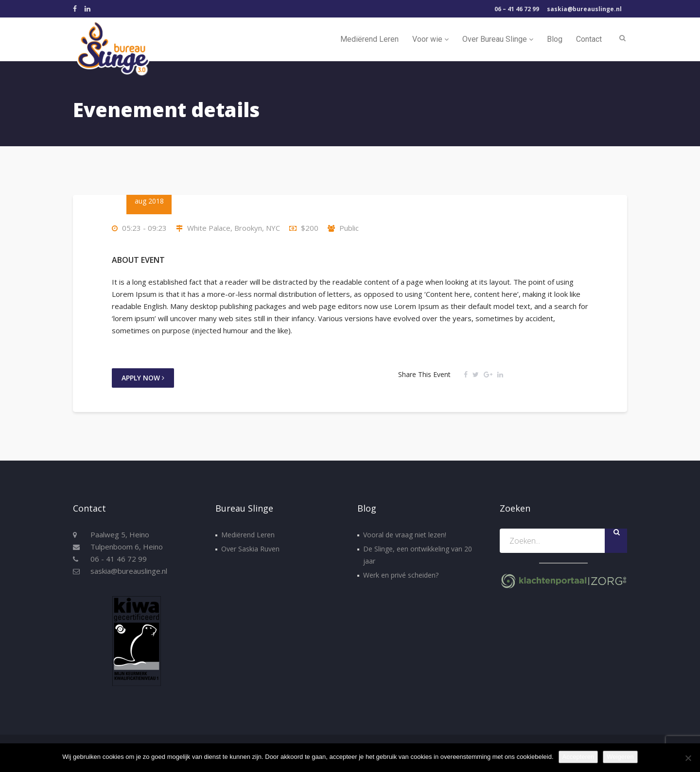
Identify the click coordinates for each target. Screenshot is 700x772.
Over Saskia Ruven (250, 549)
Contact (589, 39)
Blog (555, 39)
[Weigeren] (688, 758)
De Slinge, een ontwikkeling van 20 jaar (418, 555)
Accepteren (578, 757)
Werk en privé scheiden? (401, 575)
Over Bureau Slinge (498, 39)
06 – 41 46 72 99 (517, 9)
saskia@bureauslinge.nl (584, 9)
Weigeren (620, 757)
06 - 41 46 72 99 (119, 559)
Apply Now (143, 378)
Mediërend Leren (369, 39)
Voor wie (430, 39)
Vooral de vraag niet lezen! (405, 535)
